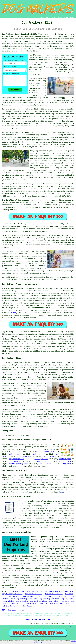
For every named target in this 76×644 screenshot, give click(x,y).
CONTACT (61, 17)
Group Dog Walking (11, 596)
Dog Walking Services (12, 594)
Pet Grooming (60, 596)
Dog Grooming (22, 601)
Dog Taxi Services (34, 594)
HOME (42, 17)
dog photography (16, 459)
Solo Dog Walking (39, 592)
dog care (67, 464)
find (9, 475)
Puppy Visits (8, 601)
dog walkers (34, 121)
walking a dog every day (26, 583)
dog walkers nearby (64, 566)
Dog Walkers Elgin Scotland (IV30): (20, 34)
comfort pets (65, 459)
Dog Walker (54, 601)
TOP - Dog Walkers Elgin (13, 610)
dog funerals (15, 461)
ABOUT (54, 17)
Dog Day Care (67, 599)
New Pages (11, 627)
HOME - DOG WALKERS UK (38, 619)
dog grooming (45, 464)
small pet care (41, 459)
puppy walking (48, 516)
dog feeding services (40, 513)
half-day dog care (35, 523)
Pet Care (26, 592)
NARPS (14, 313)
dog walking (8, 111)
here (61, 492)
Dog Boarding (32, 604)
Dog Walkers (28, 596)
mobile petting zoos (19, 464)
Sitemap (3, 627)
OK (41, 643)
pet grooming (15, 454)
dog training (25, 457)
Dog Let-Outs (14, 592)
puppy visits (50, 452)
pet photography (40, 461)
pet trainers (50, 457)
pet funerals (65, 461)
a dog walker (53, 449)
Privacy (73, 627)
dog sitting (38, 511)
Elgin (44, 332)
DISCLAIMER (69, 17)
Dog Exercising (56, 592)
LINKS (48, 17)
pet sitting (39, 454)
